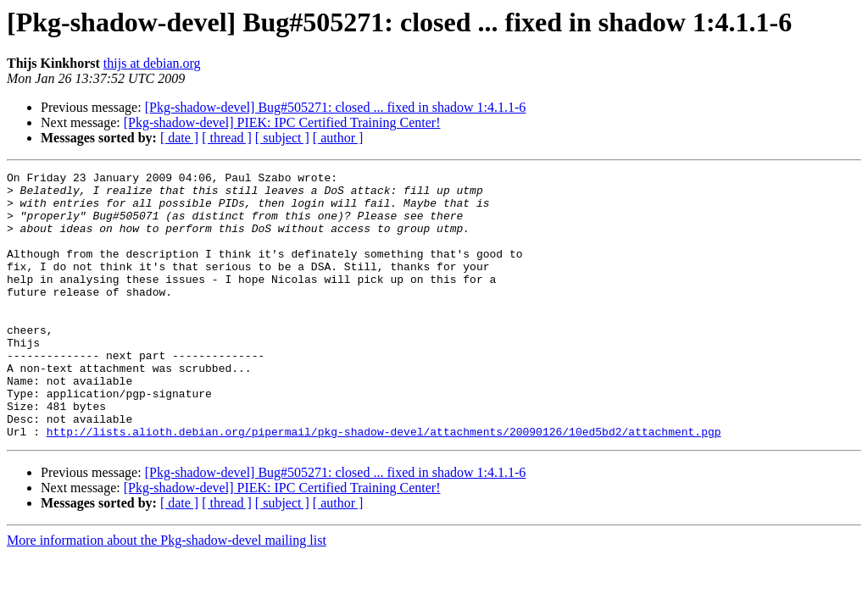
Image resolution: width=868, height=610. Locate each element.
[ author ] (338, 138)
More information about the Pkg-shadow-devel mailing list (167, 593)
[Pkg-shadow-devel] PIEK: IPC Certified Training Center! (282, 122)
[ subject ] (282, 138)
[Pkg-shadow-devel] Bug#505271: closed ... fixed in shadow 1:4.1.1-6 (336, 107)
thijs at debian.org (152, 63)
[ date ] (179, 138)
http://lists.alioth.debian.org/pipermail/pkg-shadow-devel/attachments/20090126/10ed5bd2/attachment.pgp (384, 485)
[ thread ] (227, 138)
